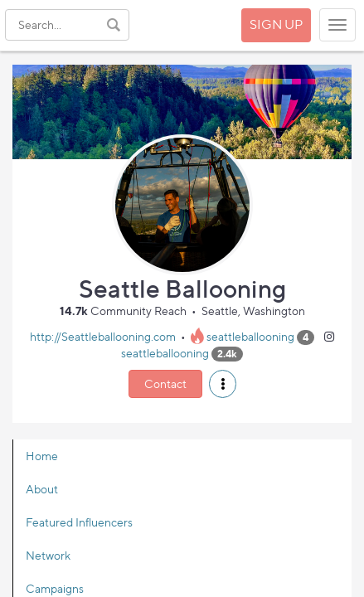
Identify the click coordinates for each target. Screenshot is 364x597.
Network (48, 555)
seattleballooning (250, 336)
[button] (223, 384)
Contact (165, 383)
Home (42, 456)
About (42, 489)
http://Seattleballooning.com (103, 336)
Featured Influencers (79, 522)
